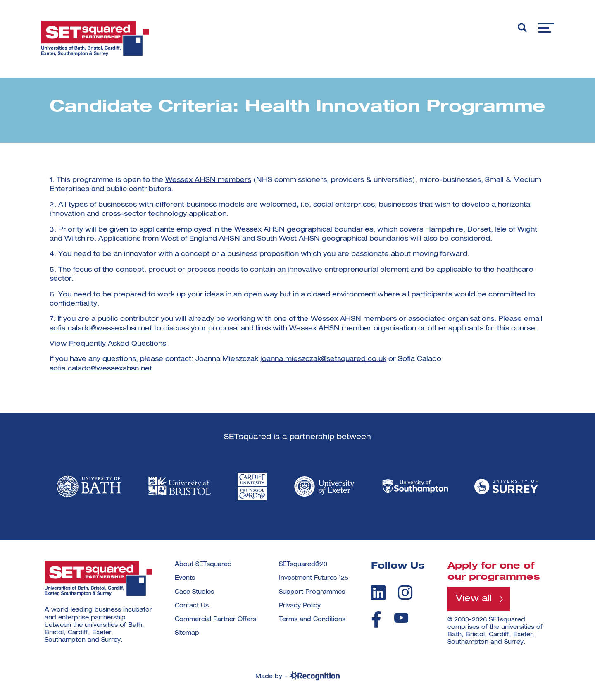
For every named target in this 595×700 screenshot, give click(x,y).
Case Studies (194, 592)
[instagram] (405, 592)
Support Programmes (312, 592)
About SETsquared (203, 564)
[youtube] (401, 618)
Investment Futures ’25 (314, 578)
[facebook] (376, 619)
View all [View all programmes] (474, 599)
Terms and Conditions (312, 619)
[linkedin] (378, 592)
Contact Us (192, 606)
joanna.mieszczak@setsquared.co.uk (323, 359)
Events (185, 578)
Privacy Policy (300, 606)
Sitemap (187, 633)
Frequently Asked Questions (118, 344)
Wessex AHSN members (208, 180)
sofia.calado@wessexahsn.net (101, 329)
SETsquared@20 (303, 564)
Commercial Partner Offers (215, 619)
